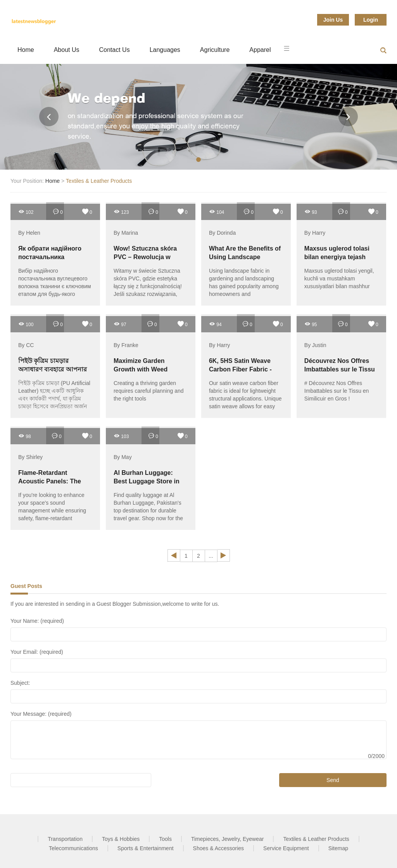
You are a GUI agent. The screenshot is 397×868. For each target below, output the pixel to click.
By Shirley (30, 457)
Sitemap (338, 848)
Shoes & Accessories (219, 848)
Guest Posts (26, 586)
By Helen (29, 233)
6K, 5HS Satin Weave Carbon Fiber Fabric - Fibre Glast (240, 369)
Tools (165, 839)
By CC (26, 345)
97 (120, 324)
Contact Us (115, 50)
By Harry (315, 233)
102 (26, 212)
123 (121, 212)
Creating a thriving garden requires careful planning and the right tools (149, 391)
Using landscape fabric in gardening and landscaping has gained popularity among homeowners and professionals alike (244, 286)
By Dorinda (222, 233)
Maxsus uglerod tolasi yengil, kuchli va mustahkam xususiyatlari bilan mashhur (339, 278)
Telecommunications (73, 848)
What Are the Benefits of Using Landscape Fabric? (245, 257)
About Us (67, 50)
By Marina (126, 233)
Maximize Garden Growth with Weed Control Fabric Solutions (150, 369)
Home (26, 50)
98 (25, 436)
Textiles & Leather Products (99, 181)
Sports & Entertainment (146, 848)
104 (217, 212)
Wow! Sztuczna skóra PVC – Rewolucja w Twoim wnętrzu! (145, 257)
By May (123, 457)
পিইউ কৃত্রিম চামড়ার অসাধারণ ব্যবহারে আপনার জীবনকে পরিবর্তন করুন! (53, 369)
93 (311, 212)
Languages (165, 50)
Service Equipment (286, 848)
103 (121, 436)
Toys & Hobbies (121, 839)
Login (371, 20)
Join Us (333, 20)
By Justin (315, 345)
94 (215, 324)
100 (26, 324)
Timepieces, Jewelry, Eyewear (228, 839)
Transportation (65, 839)
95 (311, 324)
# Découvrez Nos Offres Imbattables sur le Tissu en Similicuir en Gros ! (337, 391)
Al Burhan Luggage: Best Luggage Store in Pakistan (147, 481)
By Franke (126, 345)
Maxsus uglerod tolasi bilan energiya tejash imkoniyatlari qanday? (337, 257)
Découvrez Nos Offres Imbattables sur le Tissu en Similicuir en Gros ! (340, 369)
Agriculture (215, 50)
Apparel (260, 50)
